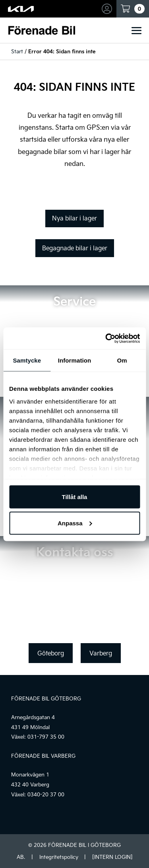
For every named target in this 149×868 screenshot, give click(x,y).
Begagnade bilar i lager (75, 248)
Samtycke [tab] (27, 360)
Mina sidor (108, 9)
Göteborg (51, 653)
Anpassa (75, 523)
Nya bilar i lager (74, 218)
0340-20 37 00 (46, 794)
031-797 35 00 (46, 737)
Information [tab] (75, 360)
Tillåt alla (75, 497)
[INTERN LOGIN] (112, 857)
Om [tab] (122, 360)
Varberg (101, 653)
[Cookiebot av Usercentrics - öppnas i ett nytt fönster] (106, 338)
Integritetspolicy (59, 857)
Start (17, 51)
